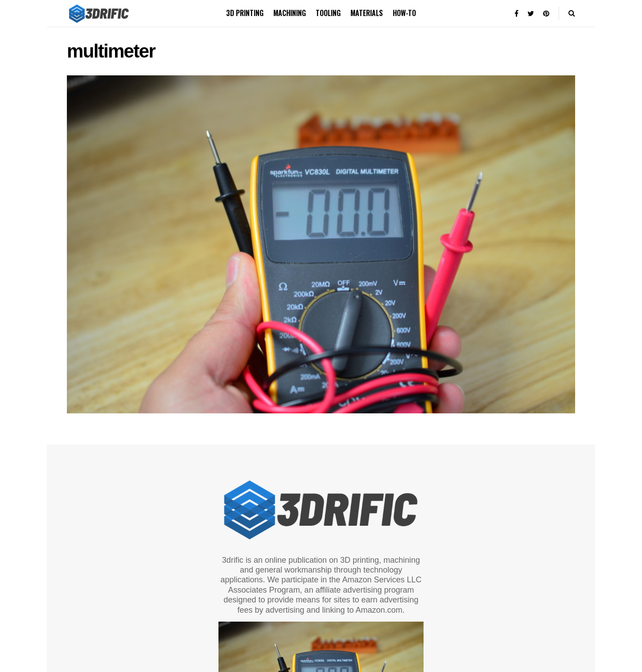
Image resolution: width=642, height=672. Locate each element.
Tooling (328, 13)
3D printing (245, 13)
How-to (404, 13)
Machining (290, 13)
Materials (367, 13)
